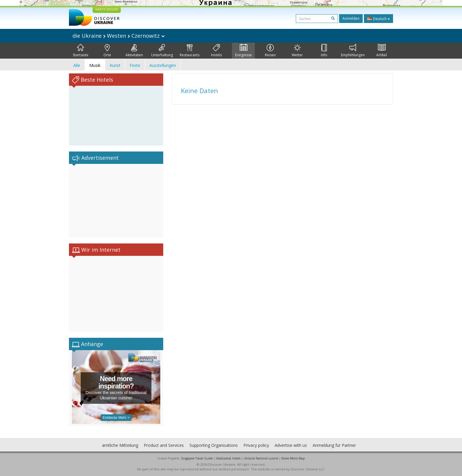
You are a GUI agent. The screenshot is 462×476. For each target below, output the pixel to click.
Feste (135, 65)
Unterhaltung (162, 51)
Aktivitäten (134, 51)
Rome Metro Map (293, 458)
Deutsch (378, 19)
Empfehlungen (353, 51)
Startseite (81, 51)
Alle (77, 65)
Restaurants (190, 51)
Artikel (382, 51)
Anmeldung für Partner (334, 445)
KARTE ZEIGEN (107, 9)
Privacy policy (256, 445)
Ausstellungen (163, 65)
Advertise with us (291, 445)
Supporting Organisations (214, 445)
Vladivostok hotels (228, 458)
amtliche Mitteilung (120, 445)
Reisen (270, 51)
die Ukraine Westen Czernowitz (119, 36)
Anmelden (351, 18)
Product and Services (164, 445)
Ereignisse (244, 51)
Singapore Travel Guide (197, 458)
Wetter (297, 51)
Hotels (216, 51)
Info (324, 51)
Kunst (115, 65)
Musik (95, 65)
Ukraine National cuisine (261, 458)
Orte (107, 51)
